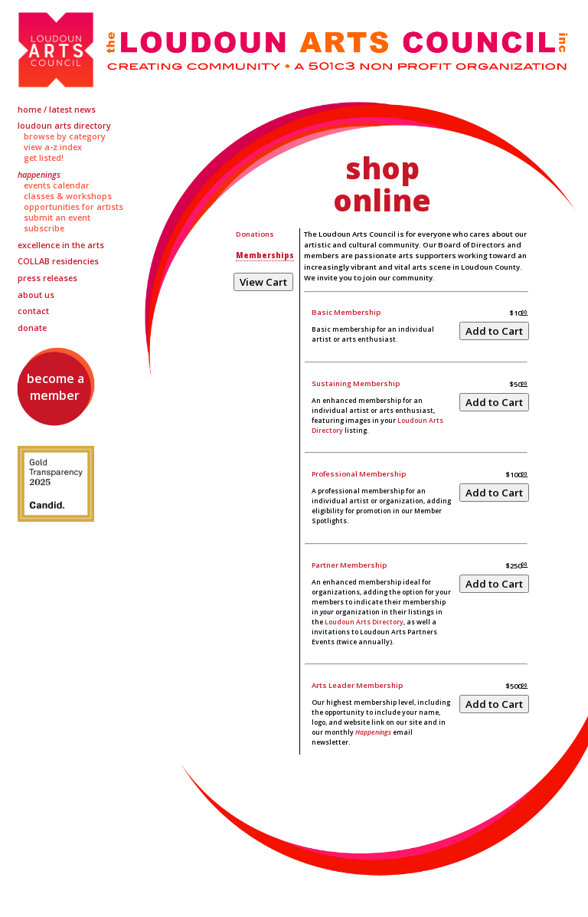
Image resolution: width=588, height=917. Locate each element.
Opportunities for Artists (73, 207)
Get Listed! (44, 158)
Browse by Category (65, 136)
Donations (255, 234)
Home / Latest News (57, 110)
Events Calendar (57, 185)
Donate (32, 328)
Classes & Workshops (68, 196)
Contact (33, 311)
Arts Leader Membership (357, 685)
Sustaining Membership (356, 383)
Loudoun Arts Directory (64, 126)
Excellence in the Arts (61, 245)
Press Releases (47, 278)
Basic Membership (346, 312)
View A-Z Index (53, 147)
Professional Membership (359, 474)
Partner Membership (349, 565)
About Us (36, 295)
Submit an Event (57, 218)
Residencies (58, 261)
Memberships (265, 255)
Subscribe (44, 228)
